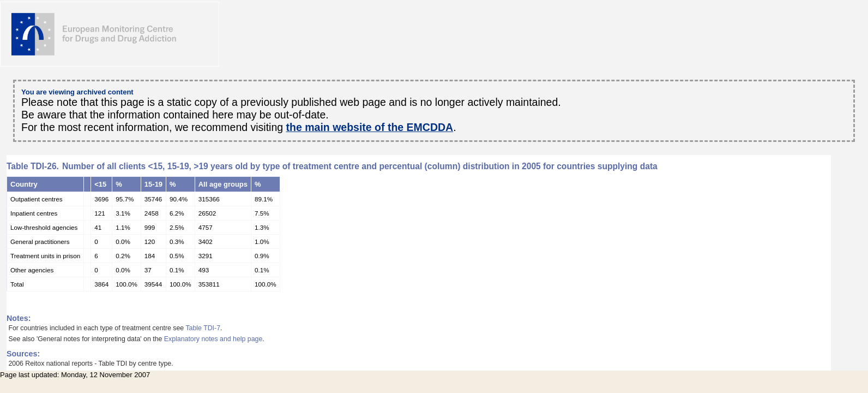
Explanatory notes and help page (213, 339)
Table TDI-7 (203, 328)
